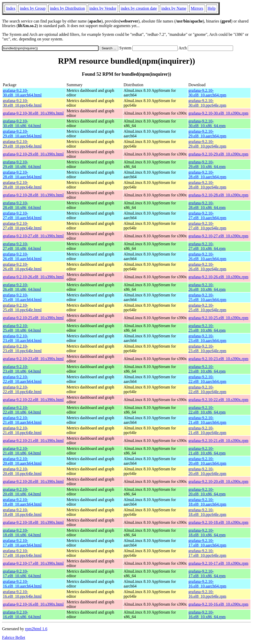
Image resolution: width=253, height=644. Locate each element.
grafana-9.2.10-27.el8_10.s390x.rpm (218, 236)
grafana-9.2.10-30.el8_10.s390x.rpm (218, 113)
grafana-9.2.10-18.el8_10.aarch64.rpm (207, 502)
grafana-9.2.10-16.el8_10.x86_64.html (22, 614)
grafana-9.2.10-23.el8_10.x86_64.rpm (207, 369)
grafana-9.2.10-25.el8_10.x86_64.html (22, 328)
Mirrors (197, 8)
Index (11, 8)
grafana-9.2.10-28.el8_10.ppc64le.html (22, 185)
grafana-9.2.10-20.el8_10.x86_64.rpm (207, 492)
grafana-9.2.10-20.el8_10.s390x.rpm (218, 481)
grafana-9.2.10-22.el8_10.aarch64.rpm (207, 379)
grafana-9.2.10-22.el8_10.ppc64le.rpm (207, 389)
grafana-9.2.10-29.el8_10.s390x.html (33, 154)
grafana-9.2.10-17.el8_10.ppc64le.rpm (207, 553)
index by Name (174, 8)
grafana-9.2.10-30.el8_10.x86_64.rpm (207, 123)
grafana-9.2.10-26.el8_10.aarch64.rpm (207, 256)
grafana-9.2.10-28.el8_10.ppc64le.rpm (207, 185)
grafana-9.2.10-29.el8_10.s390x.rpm (218, 154)
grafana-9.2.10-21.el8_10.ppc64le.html (22, 430)
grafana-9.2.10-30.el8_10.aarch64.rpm (207, 93)
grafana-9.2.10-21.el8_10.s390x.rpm (218, 441)
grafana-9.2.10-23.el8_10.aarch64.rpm (207, 338)
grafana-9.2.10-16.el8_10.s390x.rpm (218, 604)
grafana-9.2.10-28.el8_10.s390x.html (33, 195)
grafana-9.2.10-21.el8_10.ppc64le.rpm (207, 430)
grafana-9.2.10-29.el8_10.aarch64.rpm (207, 134)
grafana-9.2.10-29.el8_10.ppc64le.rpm (207, 144)
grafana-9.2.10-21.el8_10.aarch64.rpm (207, 420)
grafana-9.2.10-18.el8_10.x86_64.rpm (207, 533)
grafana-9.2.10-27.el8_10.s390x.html (33, 236)
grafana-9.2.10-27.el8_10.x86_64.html (22, 246)
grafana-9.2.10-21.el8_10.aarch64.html (22, 420)
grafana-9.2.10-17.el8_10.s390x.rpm (218, 563)
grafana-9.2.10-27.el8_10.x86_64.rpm (207, 246)
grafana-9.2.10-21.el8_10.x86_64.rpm (207, 451)
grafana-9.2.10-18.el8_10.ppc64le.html (22, 512)
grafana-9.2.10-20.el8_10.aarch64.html (22, 461)
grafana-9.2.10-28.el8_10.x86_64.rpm (207, 205)
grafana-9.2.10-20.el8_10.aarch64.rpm (207, 461)
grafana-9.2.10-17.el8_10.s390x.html (33, 563)
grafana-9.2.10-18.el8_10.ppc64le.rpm (207, 512)
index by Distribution (67, 8)
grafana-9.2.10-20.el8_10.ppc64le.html (22, 471)
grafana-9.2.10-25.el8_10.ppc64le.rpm (207, 308)
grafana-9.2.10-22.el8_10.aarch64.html (22, 379)
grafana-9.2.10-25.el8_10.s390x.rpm (218, 318)
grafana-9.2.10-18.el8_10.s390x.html (33, 522)
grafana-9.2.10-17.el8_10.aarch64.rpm (207, 543)
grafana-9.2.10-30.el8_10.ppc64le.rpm (207, 103)
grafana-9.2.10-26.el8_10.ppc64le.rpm (207, 267)
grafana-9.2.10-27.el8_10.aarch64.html (22, 215)
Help (212, 8)
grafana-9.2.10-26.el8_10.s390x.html (33, 277)
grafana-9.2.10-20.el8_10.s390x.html (33, 481)
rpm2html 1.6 (36, 629)
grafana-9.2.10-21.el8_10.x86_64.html (22, 451)
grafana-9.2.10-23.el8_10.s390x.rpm (218, 359)
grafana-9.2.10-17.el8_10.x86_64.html (22, 574)
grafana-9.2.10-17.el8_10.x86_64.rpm (207, 574)
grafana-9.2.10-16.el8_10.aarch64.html (22, 584)
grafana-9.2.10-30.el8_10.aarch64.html (22, 93)
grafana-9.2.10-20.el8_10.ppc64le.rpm (207, 471)
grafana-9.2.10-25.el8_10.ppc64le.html (22, 308)
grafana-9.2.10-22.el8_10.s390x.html (33, 400)
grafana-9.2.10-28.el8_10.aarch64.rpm (207, 175)
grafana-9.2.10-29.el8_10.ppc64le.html (22, 144)
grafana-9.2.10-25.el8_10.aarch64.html (22, 297)
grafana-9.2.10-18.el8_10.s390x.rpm (218, 522)
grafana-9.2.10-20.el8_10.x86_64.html (22, 492)
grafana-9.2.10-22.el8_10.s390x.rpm (218, 400)
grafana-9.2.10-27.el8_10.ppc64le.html (22, 226)
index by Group (33, 8)
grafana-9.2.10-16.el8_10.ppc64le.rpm (207, 594)
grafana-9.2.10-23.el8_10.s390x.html (33, 359)
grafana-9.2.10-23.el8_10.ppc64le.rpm (207, 348)
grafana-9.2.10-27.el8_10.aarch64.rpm (207, 215)
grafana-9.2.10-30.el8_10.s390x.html (33, 113)
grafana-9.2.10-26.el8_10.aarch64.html (22, 256)
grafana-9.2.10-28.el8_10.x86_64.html (22, 205)
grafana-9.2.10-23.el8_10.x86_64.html (22, 369)
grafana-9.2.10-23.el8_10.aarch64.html (22, 338)
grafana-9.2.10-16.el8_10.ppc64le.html (22, 594)
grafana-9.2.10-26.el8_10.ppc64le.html (22, 267)
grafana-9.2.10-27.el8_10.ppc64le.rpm (207, 226)
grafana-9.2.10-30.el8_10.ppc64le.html (22, 103)
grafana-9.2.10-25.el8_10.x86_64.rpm (207, 328)
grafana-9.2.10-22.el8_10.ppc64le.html (22, 389)
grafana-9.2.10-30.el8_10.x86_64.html (22, 123)
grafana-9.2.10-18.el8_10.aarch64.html (22, 502)
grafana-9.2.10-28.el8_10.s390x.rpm (218, 195)
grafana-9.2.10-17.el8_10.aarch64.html (22, 543)
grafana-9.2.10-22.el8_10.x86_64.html (22, 410)
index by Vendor (103, 8)
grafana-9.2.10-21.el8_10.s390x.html (33, 441)
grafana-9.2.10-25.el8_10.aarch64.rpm (207, 297)
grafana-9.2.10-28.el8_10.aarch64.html (22, 175)
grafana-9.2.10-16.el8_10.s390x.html (33, 604)
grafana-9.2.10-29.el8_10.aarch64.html (22, 134)
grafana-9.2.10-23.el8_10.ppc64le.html (22, 348)
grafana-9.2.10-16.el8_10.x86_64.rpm (207, 614)
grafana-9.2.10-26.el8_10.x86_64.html (22, 287)
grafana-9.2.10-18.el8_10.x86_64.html (22, 533)
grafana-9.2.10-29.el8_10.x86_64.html (22, 164)
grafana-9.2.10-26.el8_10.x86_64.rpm (207, 287)
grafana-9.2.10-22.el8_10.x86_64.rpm (207, 410)
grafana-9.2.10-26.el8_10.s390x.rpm (218, 277)
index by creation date (139, 8)
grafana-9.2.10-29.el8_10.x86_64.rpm (207, 164)
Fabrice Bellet (14, 637)
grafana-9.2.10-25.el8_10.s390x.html (33, 318)
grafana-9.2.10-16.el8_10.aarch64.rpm (207, 584)
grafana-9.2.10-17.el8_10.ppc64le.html (22, 553)
